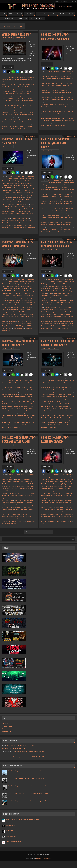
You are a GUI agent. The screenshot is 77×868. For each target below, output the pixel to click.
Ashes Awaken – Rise (19, 748)
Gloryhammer (20, 91)
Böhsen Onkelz (19, 80)
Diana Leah (5, 87)
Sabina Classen (9, 115)
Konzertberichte (20, 38)
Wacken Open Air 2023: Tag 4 (17, 35)
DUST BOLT (21, 87)
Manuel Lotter (28, 105)
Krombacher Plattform (21, 103)
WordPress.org (6, 732)
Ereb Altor (8, 89)
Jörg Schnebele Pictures (29, 101)
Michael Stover (6, 748)
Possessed (21, 112)
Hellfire (4, 98)
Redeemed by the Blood (14, 214)
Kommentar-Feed (7, 729)
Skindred (16, 117)
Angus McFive (12, 77)
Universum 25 (22, 124)
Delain (20, 84)
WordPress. (47, 859)
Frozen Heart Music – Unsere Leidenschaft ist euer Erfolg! (22, 820)
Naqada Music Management (14, 842)
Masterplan (23, 108)
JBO (12, 101)
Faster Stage (19, 89)
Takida (30, 117)
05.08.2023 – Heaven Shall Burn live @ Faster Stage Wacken (55, 143)
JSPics (3, 103)
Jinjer (21, 101)
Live (3, 105)
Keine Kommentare (31, 32)
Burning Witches (27, 80)
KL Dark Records (10, 825)
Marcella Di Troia (6, 108)
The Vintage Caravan (24, 122)
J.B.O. (3, 101)
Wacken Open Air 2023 (29, 126)
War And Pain (14, 129)
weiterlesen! (8, 67)
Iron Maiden (31, 98)
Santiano (16, 115)
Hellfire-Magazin (10, 98)
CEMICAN (18, 82)
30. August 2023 (8, 38)
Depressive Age (26, 84)
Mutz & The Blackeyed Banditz (27, 110)
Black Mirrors (27, 77)
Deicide (16, 84)
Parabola (39, 859)
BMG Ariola (12, 80)
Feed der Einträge (7, 726)
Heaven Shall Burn (27, 96)
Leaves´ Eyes (30, 103)
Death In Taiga (10, 84)
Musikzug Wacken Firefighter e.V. (10, 110)
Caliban (4, 82)
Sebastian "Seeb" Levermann (26, 115)
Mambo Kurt (21, 105)
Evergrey (13, 89)
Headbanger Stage (7, 96)
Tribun (8, 124)
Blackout (33, 77)
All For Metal (17, 75)
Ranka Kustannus (11, 836)
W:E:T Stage (9, 126)
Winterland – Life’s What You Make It (35, 757)
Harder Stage (12, 94)
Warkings (21, 129)
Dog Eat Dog (12, 87)
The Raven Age (10, 220)
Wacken (21, 126)
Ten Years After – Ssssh (20, 754)
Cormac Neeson (25, 183)
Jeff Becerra (17, 101)
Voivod (4, 126)
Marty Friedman (15, 108)
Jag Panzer (8, 101)
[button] (4, 72)
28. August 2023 (47, 249)
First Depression (18, 190)
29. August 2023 (8, 146)
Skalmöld (4, 117)
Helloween (18, 98)
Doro (17, 87)
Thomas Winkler (11, 223)
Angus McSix (19, 77)
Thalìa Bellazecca (21, 119)
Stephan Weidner (23, 117)
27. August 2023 (8, 445)
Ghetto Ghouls (12, 91)
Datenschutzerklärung (69, 1)
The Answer (29, 119)
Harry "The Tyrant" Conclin (22, 94)
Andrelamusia (30, 75)
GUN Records (27, 91)
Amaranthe (23, 75)
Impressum (56, 1)
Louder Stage (13, 105)
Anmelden (5, 723)
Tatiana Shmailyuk (12, 119)
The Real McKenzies (13, 122)
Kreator (12, 103)
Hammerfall (5, 94)
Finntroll (25, 89)
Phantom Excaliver (13, 112)
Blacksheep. (5, 80)
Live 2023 (7, 105)
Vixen (33, 124)
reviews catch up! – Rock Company (12, 757)
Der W (32, 84)
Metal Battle (29, 108)
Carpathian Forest (11, 82)
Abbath (11, 75)
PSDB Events (9, 831)
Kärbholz (8, 103)
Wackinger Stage (6, 129)
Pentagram (5, 112)
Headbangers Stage (17, 96)
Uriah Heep (29, 124)
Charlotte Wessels (26, 82)
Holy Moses (24, 98)
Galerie (56, 42)
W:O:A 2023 (16, 126)
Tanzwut (4, 119)
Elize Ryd (27, 87)
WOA (25, 129)
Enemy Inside (20, 188)
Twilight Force (14, 124)
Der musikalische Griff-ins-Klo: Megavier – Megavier (22, 745)
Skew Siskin (10, 117)
